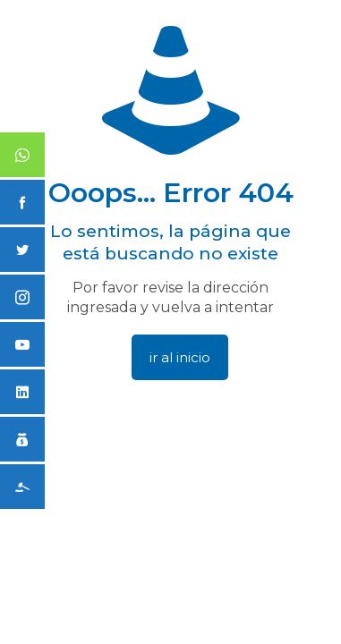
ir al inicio (180, 357)
